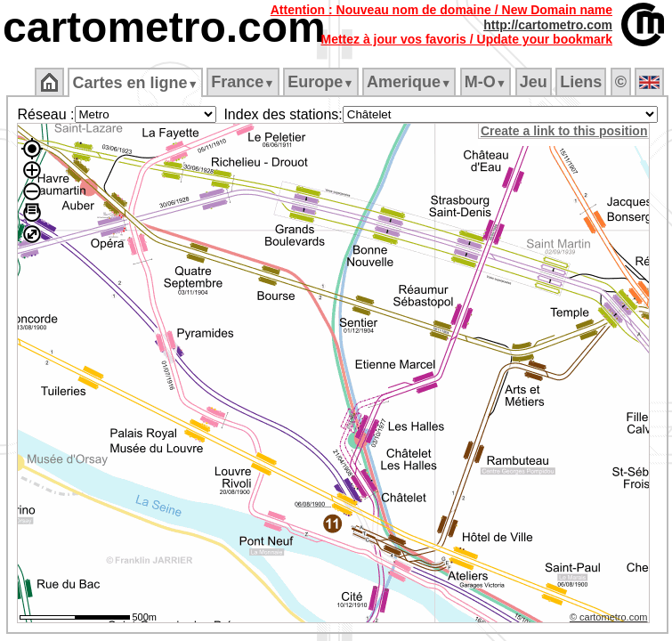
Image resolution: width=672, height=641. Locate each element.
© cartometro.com (609, 617)
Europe (320, 82)
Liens (581, 82)
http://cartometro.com (548, 25)
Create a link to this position (564, 131)
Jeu (534, 82)
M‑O (486, 82)
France (243, 82)
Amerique (409, 82)
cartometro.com (164, 27)
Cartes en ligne (135, 83)
